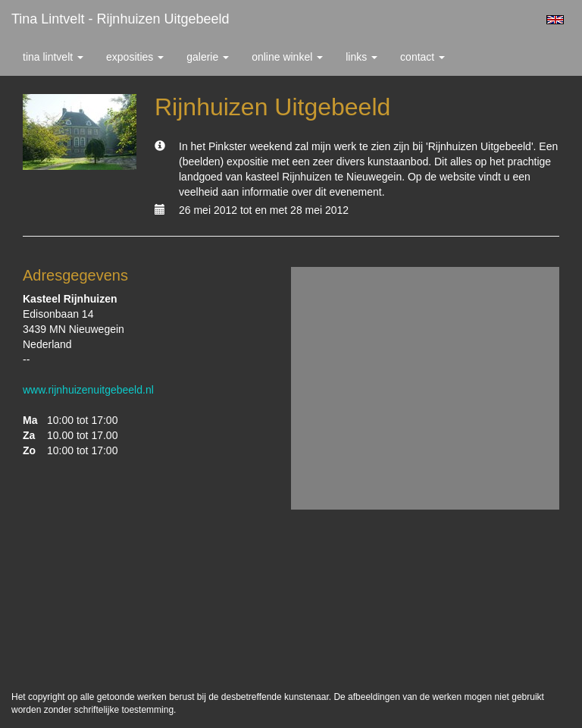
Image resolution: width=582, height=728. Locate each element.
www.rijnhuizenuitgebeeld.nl (88, 390)
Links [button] (361, 57)
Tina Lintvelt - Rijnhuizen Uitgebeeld (120, 19)
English (555, 20)
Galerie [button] (208, 57)
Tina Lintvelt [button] (53, 57)
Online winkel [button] (287, 57)
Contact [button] (422, 57)
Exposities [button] (135, 57)
